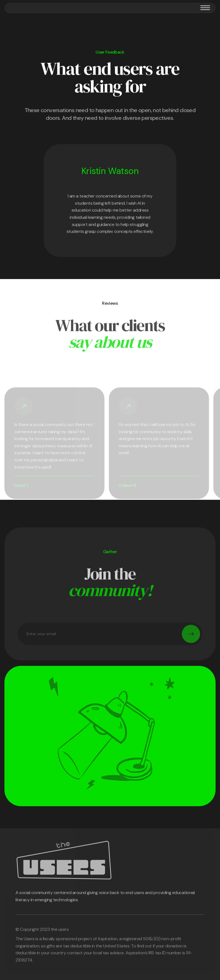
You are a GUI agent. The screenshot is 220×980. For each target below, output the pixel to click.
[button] (205, 8)
